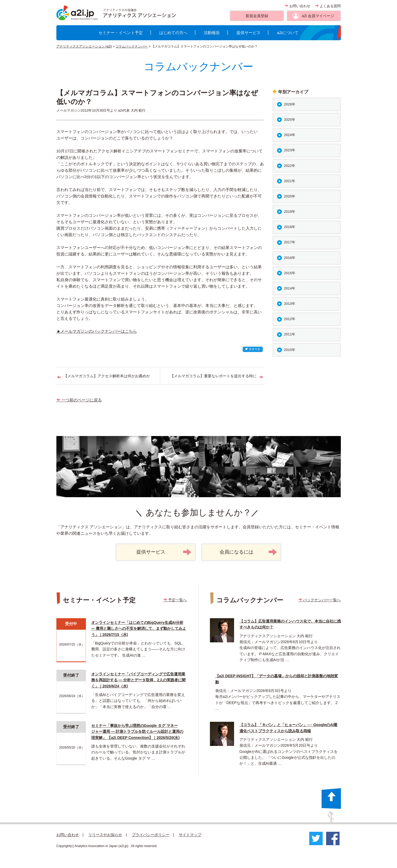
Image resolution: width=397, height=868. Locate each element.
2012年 (290, 319)
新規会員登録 (257, 16)
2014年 (290, 288)
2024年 (290, 135)
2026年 (290, 104)
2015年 (290, 273)
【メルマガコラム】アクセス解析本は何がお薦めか (107, 376)
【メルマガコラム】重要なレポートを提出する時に (213, 376)
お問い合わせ (298, 6)
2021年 (290, 181)
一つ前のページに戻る (79, 400)
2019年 (290, 212)
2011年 (290, 334)
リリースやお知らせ (105, 835)
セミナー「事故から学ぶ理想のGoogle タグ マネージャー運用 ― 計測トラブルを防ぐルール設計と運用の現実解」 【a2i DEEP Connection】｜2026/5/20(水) (137, 732)
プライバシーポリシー (151, 835)
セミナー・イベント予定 (121, 33)
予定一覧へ (175, 600)
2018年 (290, 227)
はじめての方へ (173, 33)
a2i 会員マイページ (318, 16)
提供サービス (249, 33)
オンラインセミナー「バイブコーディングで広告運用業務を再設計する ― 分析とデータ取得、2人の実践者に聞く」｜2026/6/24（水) (139, 680)
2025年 (290, 120)
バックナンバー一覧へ (320, 600)
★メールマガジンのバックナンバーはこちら (97, 331)
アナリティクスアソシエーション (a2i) (84, 46)
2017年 (290, 242)
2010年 (290, 350)
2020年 (290, 196)
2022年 (290, 166)
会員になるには (248, 552)
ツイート (253, 349)
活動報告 (212, 33)
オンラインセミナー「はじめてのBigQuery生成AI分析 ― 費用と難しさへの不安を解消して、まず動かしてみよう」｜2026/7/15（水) (139, 629)
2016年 (290, 258)
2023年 (290, 150)
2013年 (290, 304)
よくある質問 (328, 6)
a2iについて (288, 33)
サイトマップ (190, 835)
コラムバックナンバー (132, 46)
